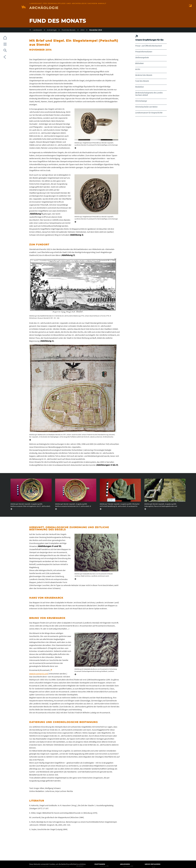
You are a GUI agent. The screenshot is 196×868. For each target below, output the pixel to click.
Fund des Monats (69, 30)
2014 (82, 30)
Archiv (138, 69)
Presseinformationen (144, 52)
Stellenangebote (142, 57)
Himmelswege (141, 101)
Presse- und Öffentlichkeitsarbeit (148, 46)
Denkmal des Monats (144, 75)
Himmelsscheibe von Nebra (146, 107)
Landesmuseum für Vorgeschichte (149, 113)
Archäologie (52, 30)
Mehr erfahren (153, 864)
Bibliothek (139, 63)
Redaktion (139, 87)
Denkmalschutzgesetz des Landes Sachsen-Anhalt (149, 94)
